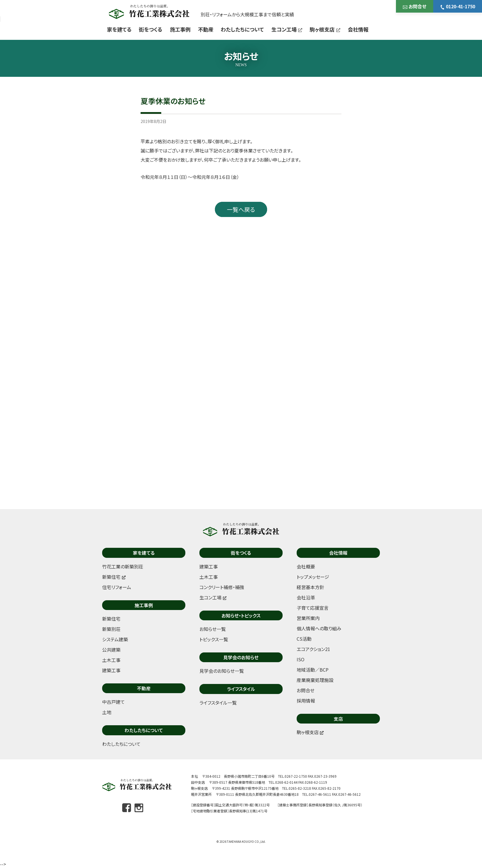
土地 (107, 712)
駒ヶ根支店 (325, 29)
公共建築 (111, 650)
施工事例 (180, 29)
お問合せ (415, 6)
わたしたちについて (242, 29)
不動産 (206, 29)
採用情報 (306, 701)
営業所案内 (308, 618)
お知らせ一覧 (213, 629)
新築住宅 (111, 619)
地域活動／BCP (313, 670)
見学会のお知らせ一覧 (222, 671)
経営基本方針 (310, 587)
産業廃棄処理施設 (315, 680)
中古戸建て (113, 702)
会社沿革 (306, 597)
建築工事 (111, 670)
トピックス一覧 (214, 639)
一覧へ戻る (241, 209)
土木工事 (111, 660)
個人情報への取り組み (319, 628)
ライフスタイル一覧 (218, 703)
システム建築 (115, 639)
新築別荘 (111, 629)
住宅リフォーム (117, 587)
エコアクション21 (313, 649)
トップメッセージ (313, 577)
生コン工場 (287, 29)
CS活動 (304, 639)
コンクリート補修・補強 (222, 587)
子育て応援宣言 (313, 608)
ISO (301, 659)
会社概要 (306, 566)
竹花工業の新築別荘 (123, 566)
